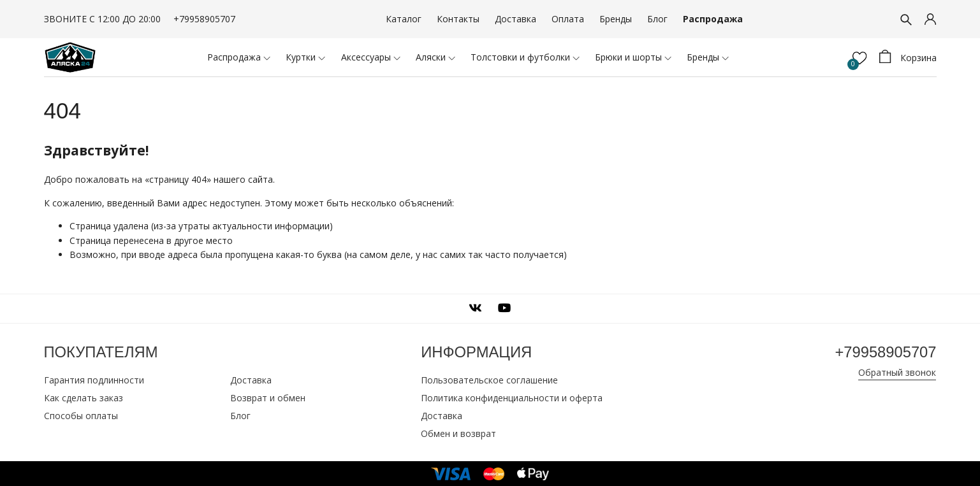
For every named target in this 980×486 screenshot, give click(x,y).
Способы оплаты (81, 415)
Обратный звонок (897, 372)
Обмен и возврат (458, 433)
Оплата (568, 19)
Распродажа (713, 19)
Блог (657, 19)
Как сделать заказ (84, 397)
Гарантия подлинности (94, 379)
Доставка (516, 19)
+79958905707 (204, 19)
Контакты (458, 19)
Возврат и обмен (268, 397)
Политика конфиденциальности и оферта (512, 397)
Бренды (616, 19)
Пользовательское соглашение (489, 379)
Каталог (404, 19)
